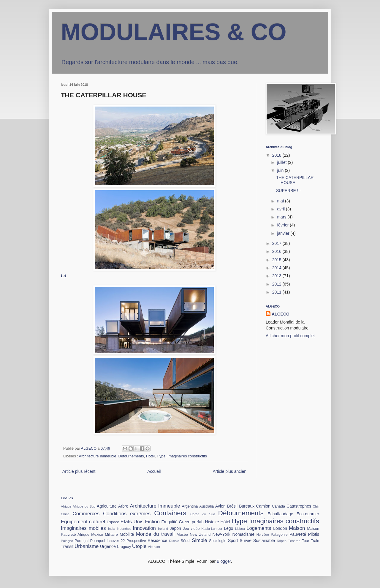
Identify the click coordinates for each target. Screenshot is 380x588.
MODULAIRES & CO (174, 32)
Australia (206, 506)
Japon (175, 528)
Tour (306, 541)
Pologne (67, 541)
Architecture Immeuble (98, 456)
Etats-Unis (132, 522)
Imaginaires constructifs (187, 456)
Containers (170, 513)
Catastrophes (299, 506)
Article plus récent (79, 471)
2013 (277, 276)
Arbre (123, 506)
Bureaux (247, 506)
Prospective (136, 541)
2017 (277, 243)
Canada (278, 506)
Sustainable (264, 541)
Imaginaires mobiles (83, 528)
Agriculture (107, 506)
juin (281, 170)
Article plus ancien (229, 471)
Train (315, 541)
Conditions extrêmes (127, 514)
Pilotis (314, 534)
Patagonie (279, 535)
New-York (221, 534)
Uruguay (124, 547)
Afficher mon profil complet (290, 336)
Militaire (111, 535)
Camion (263, 506)
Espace (113, 522)
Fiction (152, 522)
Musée (182, 535)
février (283, 225)
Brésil (232, 506)
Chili (316, 506)
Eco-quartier (308, 514)
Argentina (190, 506)
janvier (284, 233)
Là (64, 276)
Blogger (224, 561)
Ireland (163, 529)
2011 (277, 292)
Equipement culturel (83, 522)
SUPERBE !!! (288, 191)
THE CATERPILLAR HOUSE (295, 180)
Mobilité (127, 534)
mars (282, 217)
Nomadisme (243, 534)
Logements (259, 528)
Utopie (139, 546)
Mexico (97, 535)
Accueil (154, 471)
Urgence (108, 546)
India (112, 529)
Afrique (66, 506)
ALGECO (281, 314)
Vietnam (154, 547)
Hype (161, 456)
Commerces (86, 514)
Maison (297, 528)
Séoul (186, 541)
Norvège (263, 535)
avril (281, 209)
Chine (65, 514)
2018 (277, 155)
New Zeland (200, 535)
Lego (228, 528)
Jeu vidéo (191, 529)
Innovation (144, 528)
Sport (233, 541)
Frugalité (169, 522)
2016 (277, 251)
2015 (277, 260)
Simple (199, 540)
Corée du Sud (203, 514)
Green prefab (191, 522)
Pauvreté (298, 534)
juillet (282, 162)
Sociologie (218, 541)
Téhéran (294, 541)
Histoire (212, 522)
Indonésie (124, 529)
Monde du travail (155, 534)
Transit (67, 546)
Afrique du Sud (84, 506)
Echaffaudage (280, 514)
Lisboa (240, 529)
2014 (277, 268)
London (280, 528)
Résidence (157, 541)
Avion (220, 506)
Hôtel (150, 456)
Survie (246, 541)
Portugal (81, 541)
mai (281, 201)
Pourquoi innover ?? (108, 541)
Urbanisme (87, 546)
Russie (174, 541)
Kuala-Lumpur (212, 529)
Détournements (131, 456)
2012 (277, 284)
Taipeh (282, 541)
